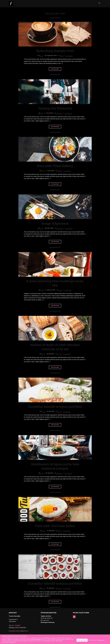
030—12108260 (16, 626)
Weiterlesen (55, 69)
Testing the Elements (55, 108)
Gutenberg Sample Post (55, 51)
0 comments (69, 56)
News (62, 56)
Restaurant (59, 113)
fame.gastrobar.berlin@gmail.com (19, 631)
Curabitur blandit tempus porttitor (55, 407)
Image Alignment (55, 224)
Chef (41, 56)
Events (59, 171)
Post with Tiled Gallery (55, 166)
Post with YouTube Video (55, 526)
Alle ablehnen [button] (82, 640)
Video (59, 531)
